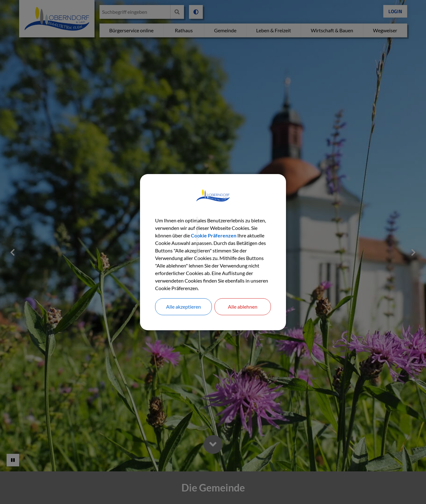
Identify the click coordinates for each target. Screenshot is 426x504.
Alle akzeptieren (183, 307)
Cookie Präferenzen (214, 235)
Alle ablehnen (243, 307)
